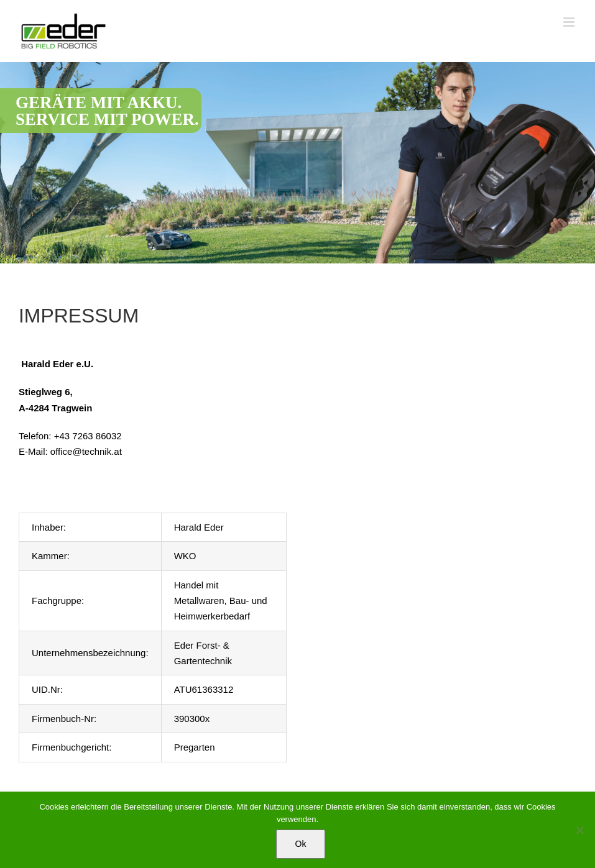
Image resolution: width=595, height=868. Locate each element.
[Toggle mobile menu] (570, 22)
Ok (301, 844)
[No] (579, 830)
